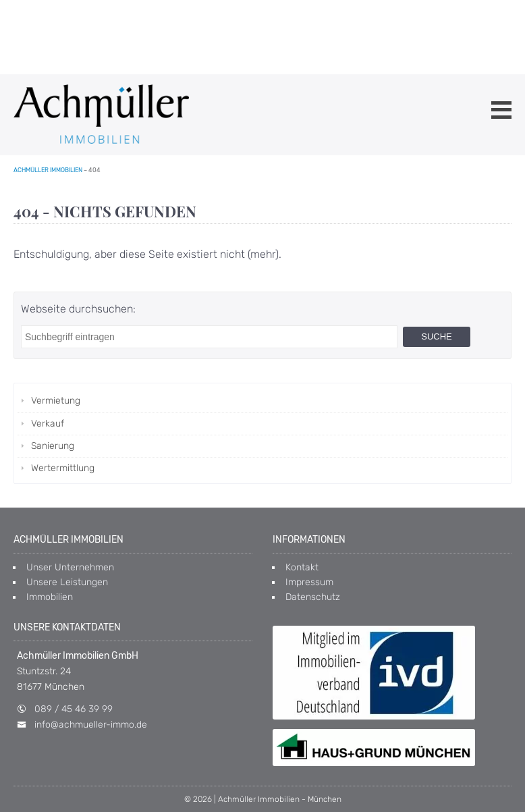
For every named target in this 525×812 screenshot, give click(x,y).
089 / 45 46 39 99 (74, 709)
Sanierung (53, 446)
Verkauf (48, 424)
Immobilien (50, 597)
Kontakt (302, 567)
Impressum (309, 582)
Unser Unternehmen (70, 567)
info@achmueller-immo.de (91, 725)
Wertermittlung (63, 468)
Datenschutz (313, 597)
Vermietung (56, 401)
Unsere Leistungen (67, 582)
